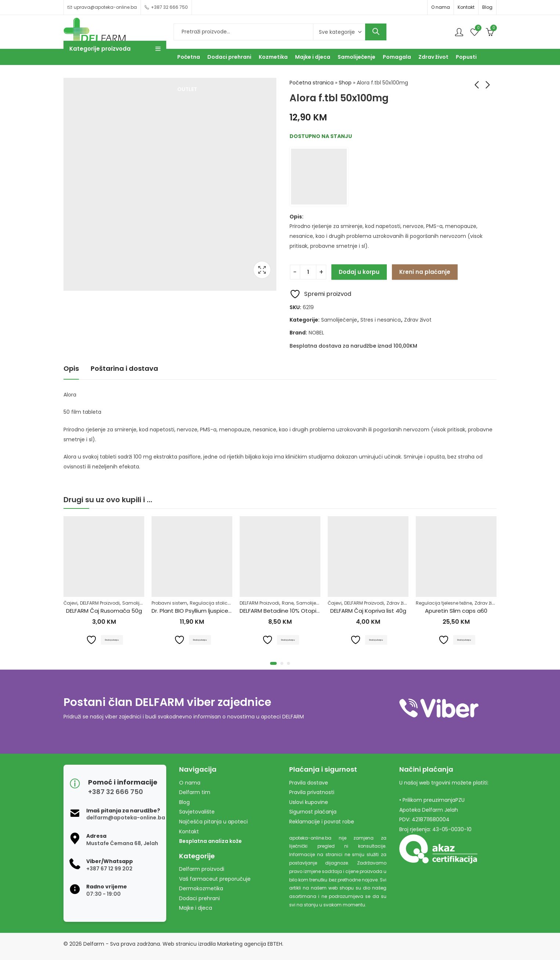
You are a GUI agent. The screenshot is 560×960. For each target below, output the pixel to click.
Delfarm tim (195, 792)
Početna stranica (312, 83)
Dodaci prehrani (199, 898)
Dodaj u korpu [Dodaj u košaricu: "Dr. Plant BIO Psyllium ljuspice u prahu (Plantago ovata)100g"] (201, 640)
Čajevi (70, 603)
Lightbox (262, 270)
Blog (487, 7)
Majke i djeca (196, 908)
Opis (71, 368)
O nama (441, 7)
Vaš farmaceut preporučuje (215, 879)
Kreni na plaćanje (425, 272)
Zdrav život (418, 320)
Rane (288, 603)
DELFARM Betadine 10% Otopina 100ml (290, 611)
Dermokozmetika (201, 888)
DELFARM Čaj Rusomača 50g (104, 611)
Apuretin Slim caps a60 (456, 611)
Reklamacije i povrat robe (322, 822)
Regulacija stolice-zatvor (218, 603)
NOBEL (316, 333)
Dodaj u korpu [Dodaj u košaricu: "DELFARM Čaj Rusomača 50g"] (112, 640)
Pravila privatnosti (312, 792)
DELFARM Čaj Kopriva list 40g (368, 611)
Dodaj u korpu (359, 272)
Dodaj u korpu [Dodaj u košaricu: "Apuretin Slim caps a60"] (465, 640)
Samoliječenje (339, 320)
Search (376, 32)
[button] (273, 663)
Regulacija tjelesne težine (444, 603)
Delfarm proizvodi (202, 869)
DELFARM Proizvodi (100, 603)
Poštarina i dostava (124, 368)
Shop (345, 83)
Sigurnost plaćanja (313, 812)
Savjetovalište (197, 812)
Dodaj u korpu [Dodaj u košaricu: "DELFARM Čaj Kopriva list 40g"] (377, 640)
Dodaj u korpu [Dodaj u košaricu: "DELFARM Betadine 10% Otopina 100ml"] (289, 640)
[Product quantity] (308, 272)
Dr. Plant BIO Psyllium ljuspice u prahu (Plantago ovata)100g (232, 611)
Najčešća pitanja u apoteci (213, 822)
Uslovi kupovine (309, 802)
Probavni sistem (169, 603)
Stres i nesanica (381, 320)
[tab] (71, 369)
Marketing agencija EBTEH (250, 944)
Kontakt (466, 7)
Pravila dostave (309, 783)
